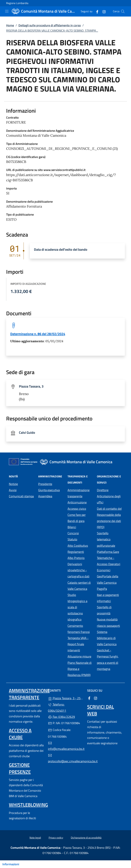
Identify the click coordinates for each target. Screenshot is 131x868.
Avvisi (13, 490)
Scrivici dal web (101, 710)
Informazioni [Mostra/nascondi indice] (11, 864)
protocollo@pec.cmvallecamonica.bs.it (65, 758)
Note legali (35, 838)
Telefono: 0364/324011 (57, 708)
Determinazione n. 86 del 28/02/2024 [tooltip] (38, 334)
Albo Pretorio (80, 558)
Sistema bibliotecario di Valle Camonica (110, 638)
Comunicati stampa (21, 496)
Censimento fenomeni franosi (79, 629)
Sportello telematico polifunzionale (106, 539)
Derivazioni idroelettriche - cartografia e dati (78, 570)
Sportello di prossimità (104, 610)
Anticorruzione (77, 502)
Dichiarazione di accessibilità (86, 838)
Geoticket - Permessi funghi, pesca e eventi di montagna (110, 659)
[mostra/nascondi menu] (7, 11)
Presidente (45, 484)
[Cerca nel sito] (123, 11)
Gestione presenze (20, 768)
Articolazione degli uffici (109, 499)
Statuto (72, 539)
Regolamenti (76, 552)
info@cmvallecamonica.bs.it (65, 746)
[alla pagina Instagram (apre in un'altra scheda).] (103, 11)
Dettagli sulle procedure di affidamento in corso (50, 25)
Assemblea (45, 496)
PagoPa (110, 588)
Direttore (103, 490)
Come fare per (77, 515)
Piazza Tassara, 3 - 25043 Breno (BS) (65, 698)
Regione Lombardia (17, 3)
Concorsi (73, 533)
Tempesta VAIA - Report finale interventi (78, 644)
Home (10, 25)
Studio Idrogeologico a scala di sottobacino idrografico (77, 607)
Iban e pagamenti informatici (108, 598)
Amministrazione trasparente (79, 493)
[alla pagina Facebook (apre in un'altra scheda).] (96, 11)
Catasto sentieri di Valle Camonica (79, 586)
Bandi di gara (76, 521)
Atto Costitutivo (80, 545)
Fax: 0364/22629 (61, 717)
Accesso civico (77, 509)
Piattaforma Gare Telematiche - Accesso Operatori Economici (110, 561)
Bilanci (72, 527)
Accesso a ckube (20, 734)
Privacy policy (56, 838)
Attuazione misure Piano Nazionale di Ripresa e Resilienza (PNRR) (80, 666)
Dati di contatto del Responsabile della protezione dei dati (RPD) (109, 518)
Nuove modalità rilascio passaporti (108, 622)
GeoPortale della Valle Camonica (110, 579)
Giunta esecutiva (49, 490)
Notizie (13, 484)
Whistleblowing (28, 805)
